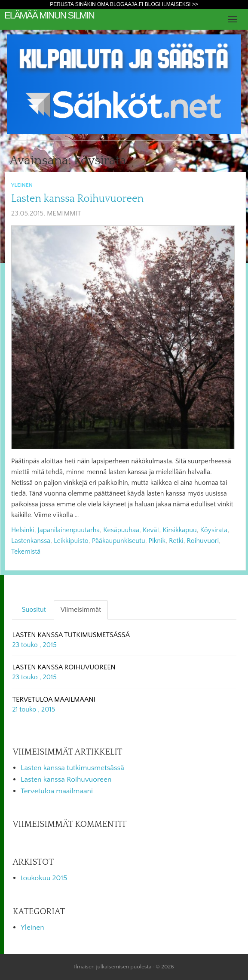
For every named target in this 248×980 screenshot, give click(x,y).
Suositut (34, 610)
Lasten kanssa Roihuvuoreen (77, 199)
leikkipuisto (71, 541)
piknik (157, 541)
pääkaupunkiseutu (119, 541)
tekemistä (26, 552)
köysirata (214, 530)
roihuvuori (203, 541)
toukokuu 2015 (44, 878)
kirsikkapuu (179, 530)
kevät (151, 530)
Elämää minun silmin (49, 15)
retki (176, 541)
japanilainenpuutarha (69, 530)
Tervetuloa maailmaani (57, 791)
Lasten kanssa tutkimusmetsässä (72, 768)
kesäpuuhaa (121, 530)
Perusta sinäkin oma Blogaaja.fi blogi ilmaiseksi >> (124, 4)
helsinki (23, 530)
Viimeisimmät (81, 610)
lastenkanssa (31, 541)
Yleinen (22, 185)
